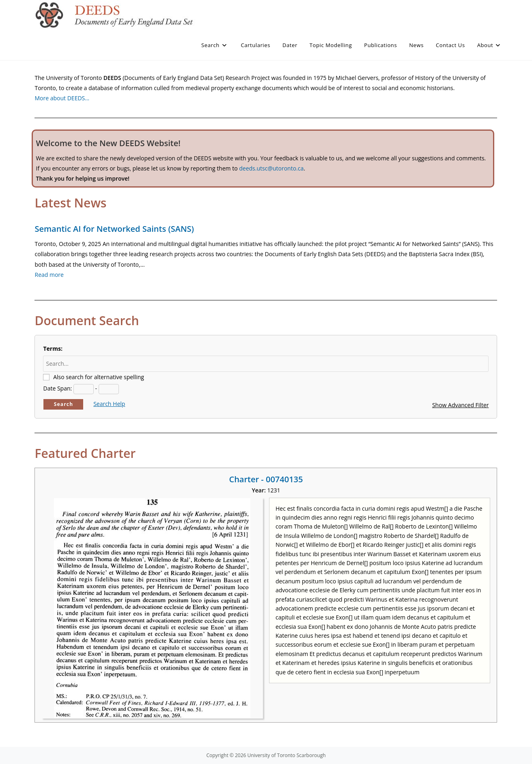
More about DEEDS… (62, 98)
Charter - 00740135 (266, 479)
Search (64, 404)
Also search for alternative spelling (99, 377)
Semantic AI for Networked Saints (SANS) (114, 229)
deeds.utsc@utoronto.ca (271, 168)
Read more (49, 275)
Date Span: (57, 388)
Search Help (109, 404)
